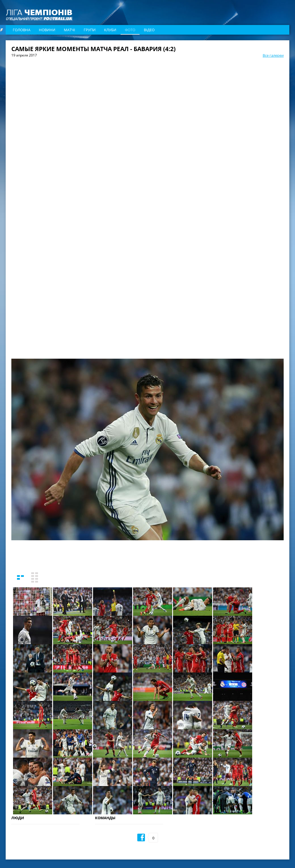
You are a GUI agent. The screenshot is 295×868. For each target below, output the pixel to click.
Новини (47, 30)
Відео (149, 30)
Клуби (110, 30)
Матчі (69, 30)
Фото (130, 30)
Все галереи (273, 55)
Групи (90, 30)
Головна (22, 30)
